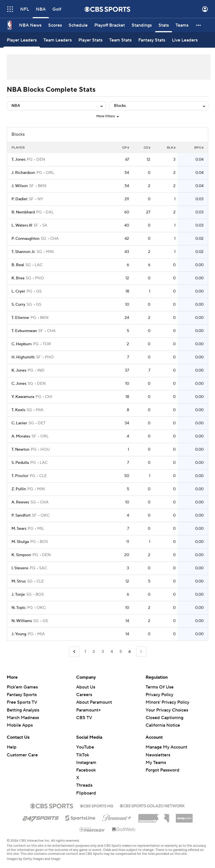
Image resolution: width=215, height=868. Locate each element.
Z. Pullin (19, 489)
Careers (84, 695)
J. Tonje (18, 595)
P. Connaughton (25, 239)
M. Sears (19, 529)
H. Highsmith (23, 357)
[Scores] (55, 25)
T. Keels (18, 410)
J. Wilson (20, 186)
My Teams (156, 763)
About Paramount (94, 702)
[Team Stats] (120, 40)
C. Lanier (19, 423)
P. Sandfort (21, 515)
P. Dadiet (19, 199)
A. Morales (21, 436)
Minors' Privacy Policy (167, 702)
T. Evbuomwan (24, 331)
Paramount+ (88, 710)
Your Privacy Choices (167, 710)
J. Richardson (23, 173)
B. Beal (18, 265)
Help (12, 747)
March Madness (23, 718)
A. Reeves (20, 502)
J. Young (19, 634)
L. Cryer (18, 291)
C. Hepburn (22, 344)
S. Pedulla (20, 463)
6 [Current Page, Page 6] (130, 652)
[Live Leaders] (185, 40)
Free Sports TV (22, 702)
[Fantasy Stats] (152, 40)
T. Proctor (20, 476)
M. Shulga (20, 542)
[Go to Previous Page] (74, 652)
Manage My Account (166, 747)
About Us (86, 687)
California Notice (163, 725)
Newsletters (158, 755)
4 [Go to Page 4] (112, 652)
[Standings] (142, 25)
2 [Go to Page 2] (94, 652)
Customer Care (22, 755)
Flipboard (86, 793)
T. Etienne (20, 318)
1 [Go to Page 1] (85, 652)
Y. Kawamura (23, 397)
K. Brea (18, 278)
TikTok (83, 755)
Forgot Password (163, 770)
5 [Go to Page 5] (121, 652)
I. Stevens (20, 568)
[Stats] (164, 25)
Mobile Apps (20, 725)
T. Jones (18, 160)
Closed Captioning (164, 718)
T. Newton (20, 450)
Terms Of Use (160, 687)
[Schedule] (78, 25)
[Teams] (182, 25)
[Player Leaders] (22, 40)
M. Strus (19, 581)
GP (126, 148)
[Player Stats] (90, 40)
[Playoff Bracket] (110, 25)
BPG (199, 148)
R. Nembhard (23, 212)
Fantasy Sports (22, 695)
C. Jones (19, 384)
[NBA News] (30, 25)
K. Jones (19, 370)
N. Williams (22, 621)
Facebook (86, 770)
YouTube (85, 747)
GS (147, 148)
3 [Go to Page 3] (103, 652)
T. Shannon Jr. (23, 252)
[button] (199, 25)
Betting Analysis (23, 710)
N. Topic (19, 608)
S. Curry (18, 305)
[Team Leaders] (58, 40)
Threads (84, 785)
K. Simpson (21, 555)
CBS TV (84, 718)
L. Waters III (22, 225)
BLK (171, 148)
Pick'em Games (22, 687)
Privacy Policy (159, 695)
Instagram (86, 763)
